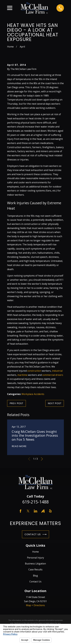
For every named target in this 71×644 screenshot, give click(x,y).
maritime (22, 375)
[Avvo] (43, 511)
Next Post (55, 403)
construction (34, 371)
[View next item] (42, 459)
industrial (57, 371)
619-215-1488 (35, 502)
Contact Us (35, 534)
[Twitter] (28, 511)
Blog (35, 576)
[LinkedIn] (35, 511)
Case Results (35, 569)
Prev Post (16, 403)
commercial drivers (53, 375)
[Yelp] (50, 511)
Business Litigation (35, 564)
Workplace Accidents (33, 394)
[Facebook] (20, 511)
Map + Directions (35, 605)
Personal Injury (35, 558)
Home (35, 552)
